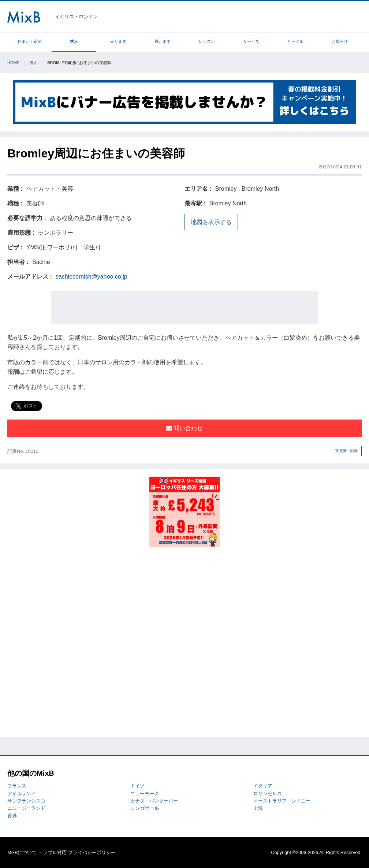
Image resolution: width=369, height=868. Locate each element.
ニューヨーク (145, 794)
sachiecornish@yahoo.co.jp (92, 277)
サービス (251, 41)
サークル (295, 41)
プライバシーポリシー (92, 852)
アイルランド (22, 794)
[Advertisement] (184, 307)
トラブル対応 (52, 852)
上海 (258, 808)
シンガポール (145, 808)
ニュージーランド (26, 808)
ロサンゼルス (268, 794)
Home (13, 63)
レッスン (207, 41)
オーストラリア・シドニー (282, 801)
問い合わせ (184, 428)
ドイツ (137, 786)
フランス (17, 786)
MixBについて (22, 852)
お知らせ (340, 41)
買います (163, 41)
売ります (118, 41)
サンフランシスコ (26, 801)
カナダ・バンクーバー (154, 801)
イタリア (263, 786)
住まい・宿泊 (30, 41)
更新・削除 (346, 451)
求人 (74, 41)
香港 (12, 816)
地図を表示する (211, 222)
